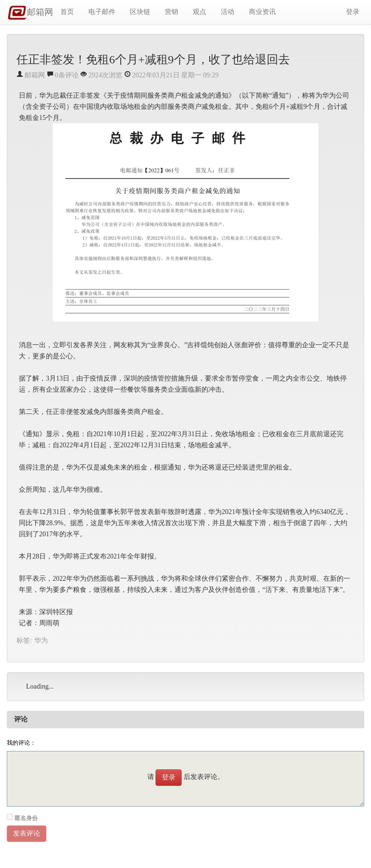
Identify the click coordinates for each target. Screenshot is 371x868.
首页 (67, 12)
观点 (200, 12)
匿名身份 (26, 818)
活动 (228, 12)
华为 (41, 640)
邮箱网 (30, 13)
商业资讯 (262, 12)
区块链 (140, 12)
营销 (171, 12)
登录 (353, 12)
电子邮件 (102, 12)
